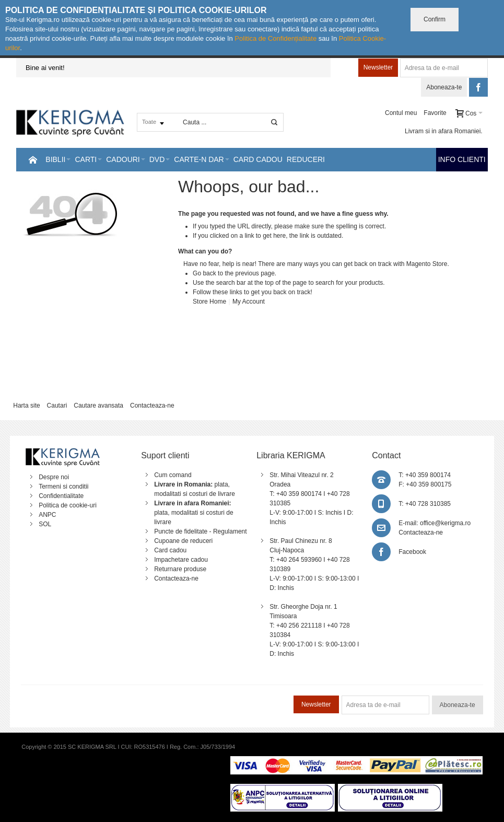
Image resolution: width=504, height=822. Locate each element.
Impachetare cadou (181, 560)
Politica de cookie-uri (68, 505)
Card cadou (170, 550)
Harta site (26, 406)
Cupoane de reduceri (183, 541)
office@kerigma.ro (445, 523)
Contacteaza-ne (152, 406)
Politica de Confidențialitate (276, 38)
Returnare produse (180, 569)
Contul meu (401, 113)
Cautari (57, 406)
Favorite (435, 113)
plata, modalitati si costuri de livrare (194, 513)
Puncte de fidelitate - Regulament (200, 531)
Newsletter (378, 67)
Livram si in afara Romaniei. (444, 131)
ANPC (47, 515)
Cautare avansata (98, 406)
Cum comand (173, 475)
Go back (204, 273)
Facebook (412, 552)
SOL (45, 524)
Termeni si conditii (63, 487)
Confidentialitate (61, 496)
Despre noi (54, 477)
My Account (249, 302)
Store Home (209, 302)
